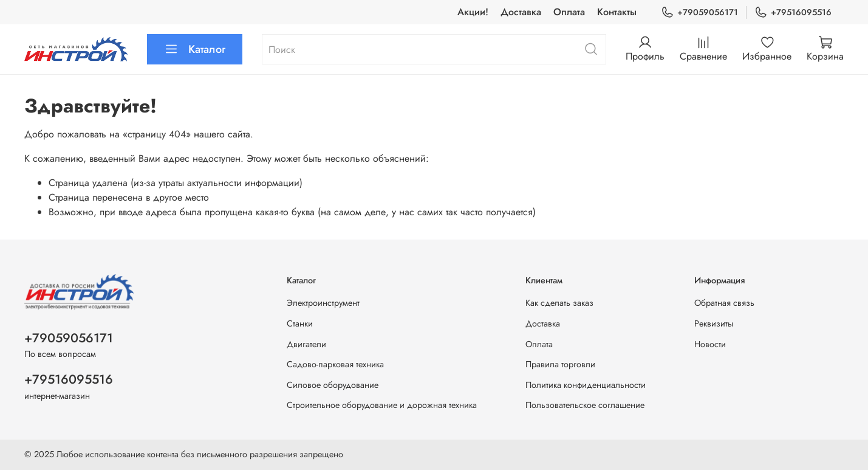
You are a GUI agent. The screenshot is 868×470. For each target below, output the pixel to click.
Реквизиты (714, 323)
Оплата (569, 12)
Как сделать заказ (559, 303)
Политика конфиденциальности (586, 385)
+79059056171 (699, 12)
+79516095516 (793, 12)
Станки (300, 323)
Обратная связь (724, 303)
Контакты (617, 12)
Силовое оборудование (333, 385)
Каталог (195, 49)
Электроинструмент (323, 303)
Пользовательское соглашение (585, 405)
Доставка (521, 12)
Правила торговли (560, 364)
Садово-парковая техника (335, 364)
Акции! (473, 12)
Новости (710, 344)
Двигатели (306, 344)
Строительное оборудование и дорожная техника (382, 405)
